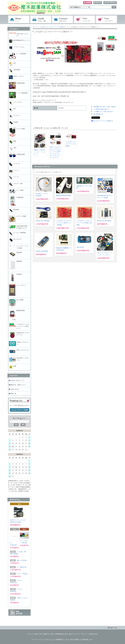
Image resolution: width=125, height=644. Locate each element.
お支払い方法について (18, 380)
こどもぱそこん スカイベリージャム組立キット (53, 27)
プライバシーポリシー (81, 634)
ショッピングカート (85, 20)
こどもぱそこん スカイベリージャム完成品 (71, 144)
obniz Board (80, 247)
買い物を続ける (98, 114)
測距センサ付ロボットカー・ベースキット (39, 152)
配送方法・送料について (18, 385)
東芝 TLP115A (22, 560)
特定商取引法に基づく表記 (64, 634)
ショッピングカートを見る (20, 410)
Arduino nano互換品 (42, 251)
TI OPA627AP (22, 567)
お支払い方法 (38, 634)
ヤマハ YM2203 (22, 574)
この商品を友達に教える (101, 109)
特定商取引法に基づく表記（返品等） (105, 107)
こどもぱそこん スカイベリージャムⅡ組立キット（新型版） (64, 223)
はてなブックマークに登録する (103, 121)
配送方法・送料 (49, 634)
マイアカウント (110, 3)
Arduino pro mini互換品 (104, 221)
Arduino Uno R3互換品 (43, 221)
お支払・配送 (41, 20)
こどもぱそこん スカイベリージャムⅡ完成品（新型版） (84, 223)
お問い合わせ (63, 20)
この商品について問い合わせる (103, 112)
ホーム (19, 20)
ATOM (19, 614)
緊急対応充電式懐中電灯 (64, 195)
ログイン (98, 3)
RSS (18, 611)
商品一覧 (13, 394)
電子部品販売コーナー (107, 20)
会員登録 (87, 3)
